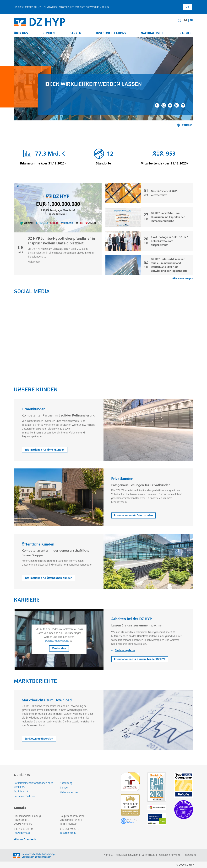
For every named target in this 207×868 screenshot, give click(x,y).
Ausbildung (66, 783)
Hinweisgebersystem (127, 855)
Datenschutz (148, 855)
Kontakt (108, 855)
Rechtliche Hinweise (169, 855)
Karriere (186, 33)
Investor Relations (111, 33)
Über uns (21, 33)
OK (187, 7)
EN (191, 20)
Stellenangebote (69, 792)
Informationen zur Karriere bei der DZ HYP (140, 675)
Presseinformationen (25, 796)
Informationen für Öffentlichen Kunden (48, 593)
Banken (75, 33)
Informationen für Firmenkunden (45, 465)
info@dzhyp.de (22, 833)
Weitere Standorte (25, 839)
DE (186, 20)
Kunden (49, 33)
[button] (180, 21)
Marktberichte (22, 792)
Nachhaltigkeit (153, 33)
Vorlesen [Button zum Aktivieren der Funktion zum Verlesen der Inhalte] (187, 125)
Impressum (190, 855)
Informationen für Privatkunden (133, 531)
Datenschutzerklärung (57, 656)
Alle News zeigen (183, 294)
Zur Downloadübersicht (39, 754)
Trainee (64, 788)
